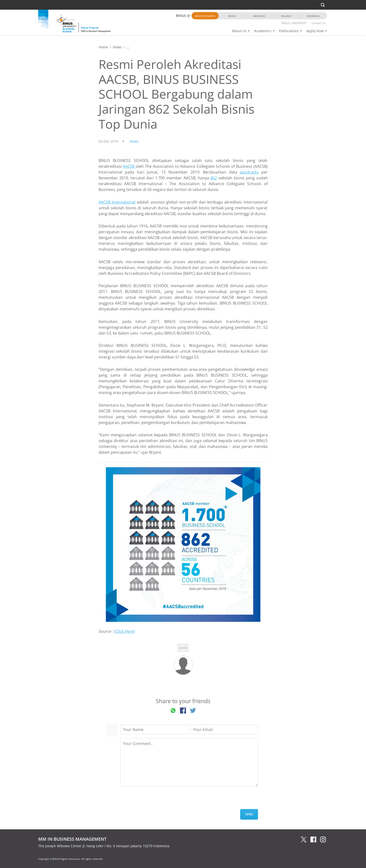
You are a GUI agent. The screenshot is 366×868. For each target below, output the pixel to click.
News (117, 47)
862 (214, 178)
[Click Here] (125, 631)
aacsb (183, 648)
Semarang (313, 16)
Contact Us (319, 23)
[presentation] (157, 800)
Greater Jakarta (205, 16)
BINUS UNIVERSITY (294, 23)
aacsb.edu (249, 172)
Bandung (259, 16)
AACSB (129, 166)
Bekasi (232, 16)
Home (103, 47)
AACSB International (117, 202)
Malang (286, 16)
